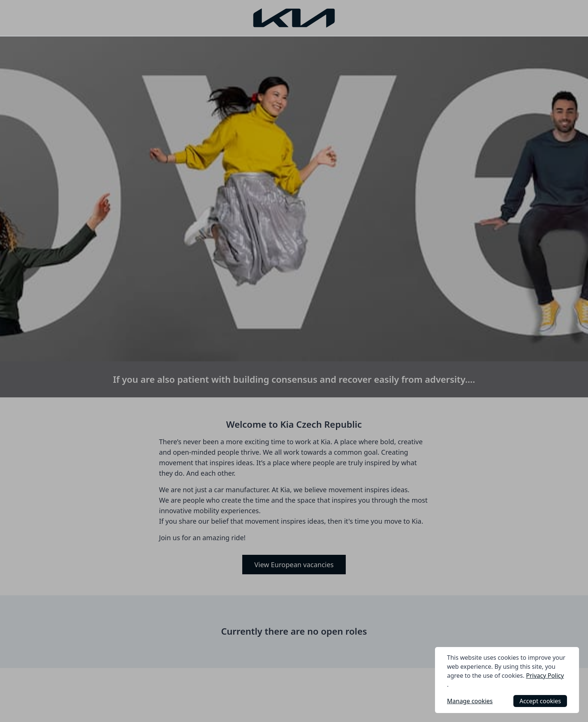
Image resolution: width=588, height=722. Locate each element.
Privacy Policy (545, 676)
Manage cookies (470, 701)
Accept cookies (540, 701)
